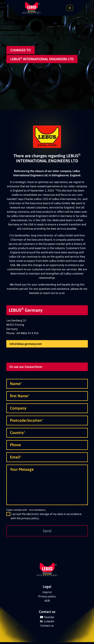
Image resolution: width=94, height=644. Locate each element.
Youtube (49, 624)
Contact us (47, 632)
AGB (47, 607)
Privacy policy (47, 603)
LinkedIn (49, 628)
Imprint (47, 599)
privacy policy (30, 525)
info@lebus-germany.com (26, 344)
